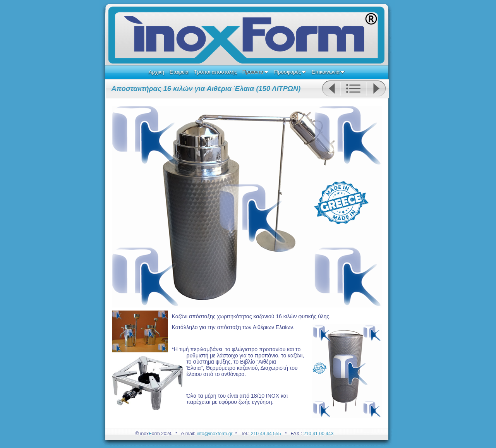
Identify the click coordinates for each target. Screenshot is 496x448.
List (354, 89)
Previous (331, 89)
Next (376, 89)
